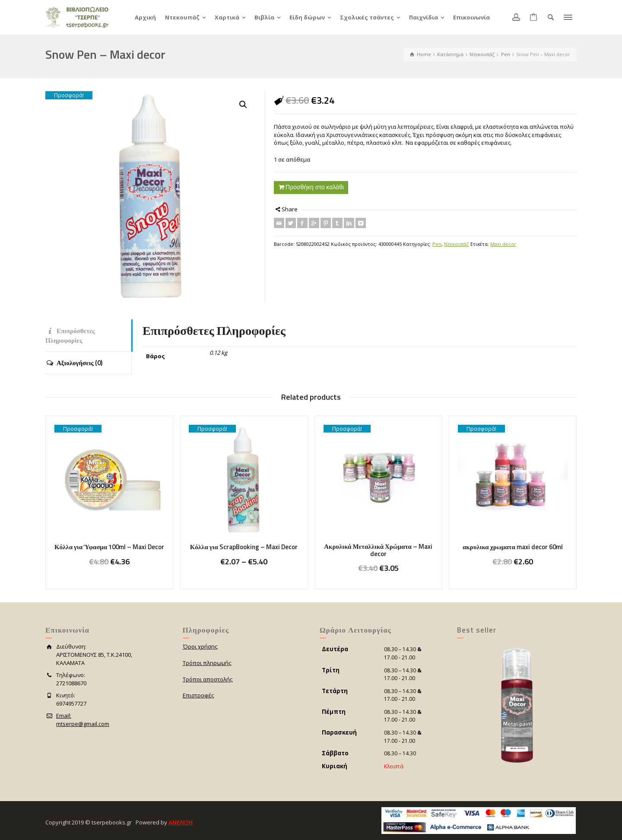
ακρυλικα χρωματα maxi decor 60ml (513, 547)
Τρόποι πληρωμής (207, 663)
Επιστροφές (198, 695)
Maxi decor (503, 244)
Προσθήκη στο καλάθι (315, 187)
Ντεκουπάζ (457, 244)
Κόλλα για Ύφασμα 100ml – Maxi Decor (109, 547)
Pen (437, 244)
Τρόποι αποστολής (208, 679)
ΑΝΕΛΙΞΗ (181, 822)
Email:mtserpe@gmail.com (83, 720)
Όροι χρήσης (200, 646)
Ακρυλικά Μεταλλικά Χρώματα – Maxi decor (378, 550)
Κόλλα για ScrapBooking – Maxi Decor (244, 547)
